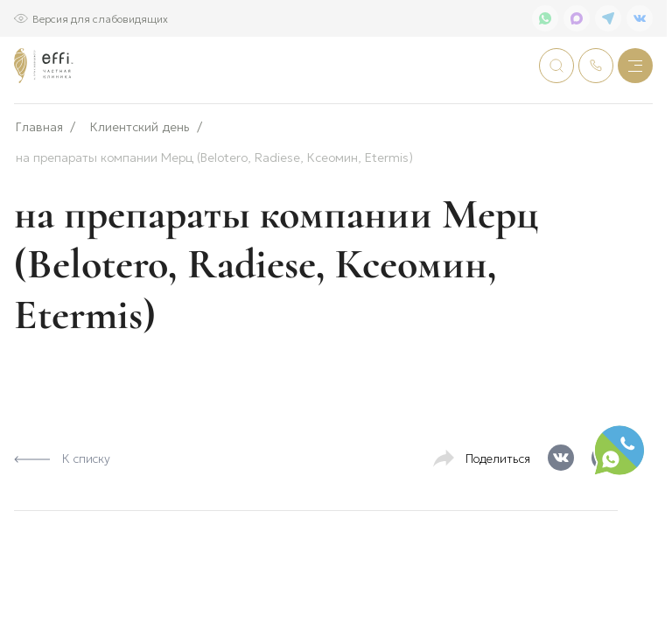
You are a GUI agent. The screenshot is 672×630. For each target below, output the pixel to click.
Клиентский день (140, 184)
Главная (39, 184)
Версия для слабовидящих (100, 18)
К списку (62, 515)
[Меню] (635, 66)
